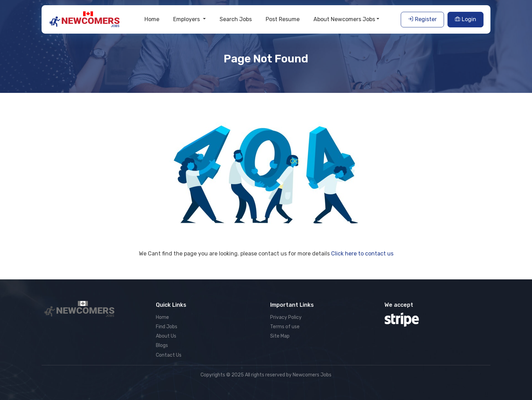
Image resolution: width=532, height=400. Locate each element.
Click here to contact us (362, 254)
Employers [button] (187, 19)
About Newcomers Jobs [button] (344, 19)
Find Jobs (167, 327)
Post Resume (283, 19)
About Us (166, 336)
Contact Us (169, 355)
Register (422, 19)
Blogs (162, 345)
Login (465, 19)
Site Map (280, 336)
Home (152, 19)
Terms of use (285, 327)
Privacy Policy (286, 317)
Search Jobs (236, 19)
